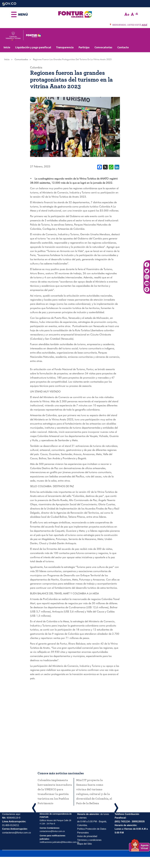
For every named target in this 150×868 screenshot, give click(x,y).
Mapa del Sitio (84, 844)
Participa (84, 47)
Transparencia (65, 47)
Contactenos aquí (11, 814)
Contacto (123, 47)
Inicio (7, 47)
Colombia (36, 67)
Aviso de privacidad (87, 836)
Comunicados (21, 59)
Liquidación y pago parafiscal (33, 47)
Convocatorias (103, 47)
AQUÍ (144, 25)
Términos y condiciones (89, 840)
